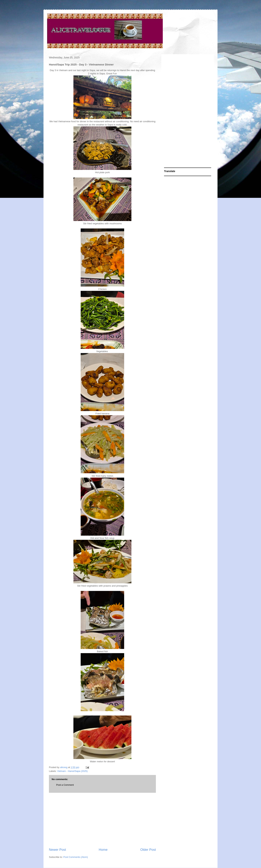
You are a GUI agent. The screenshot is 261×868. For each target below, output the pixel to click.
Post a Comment (65, 785)
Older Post (148, 850)
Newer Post (57, 850)
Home (103, 850)
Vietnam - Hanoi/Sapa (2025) (72, 771)
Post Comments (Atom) (76, 857)
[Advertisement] (102, 820)
